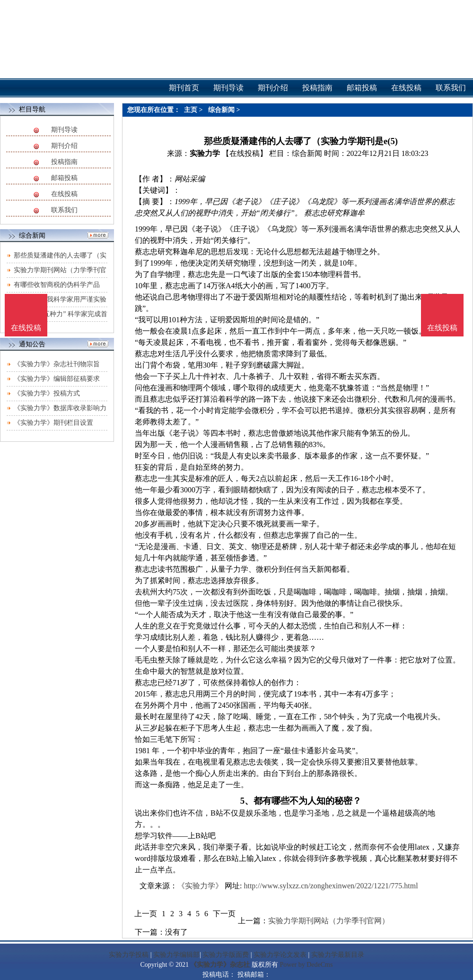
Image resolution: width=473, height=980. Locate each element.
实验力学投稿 (129, 955)
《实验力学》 (200, 886)
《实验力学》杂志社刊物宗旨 (57, 364)
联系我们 (64, 210)
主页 (191, 110)
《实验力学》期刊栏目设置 (53, 423)
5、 (247, 801)
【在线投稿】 (245, 153)
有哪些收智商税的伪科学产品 (57, 285)
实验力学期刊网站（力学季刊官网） (329, 921)
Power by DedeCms (306, 965)
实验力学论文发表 (280, 955)
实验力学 (205, 153)
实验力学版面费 (226, 955)
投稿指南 (64, 162)
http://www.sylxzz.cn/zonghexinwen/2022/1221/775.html (331, 886)
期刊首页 (184, 88)
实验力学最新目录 (338, 955)
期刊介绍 (64, 146)
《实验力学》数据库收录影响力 (60, 408)
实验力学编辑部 (176, 955)
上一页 (146, 914)
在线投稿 (64, 194)
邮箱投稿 (64, 178)
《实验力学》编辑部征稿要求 (57, 379)
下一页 (224, 914)
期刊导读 (64, 130)
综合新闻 (221, 110)
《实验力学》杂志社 (220, 965)
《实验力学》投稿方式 (47, 393)
